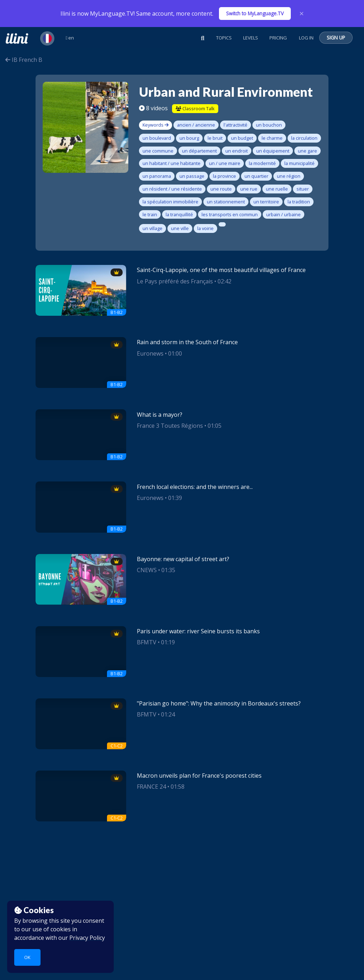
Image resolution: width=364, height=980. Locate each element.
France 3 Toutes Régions (170, 426)
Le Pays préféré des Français (175, 281)
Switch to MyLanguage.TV (255, 13)
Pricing (278, 38)
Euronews (150, 353)
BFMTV (147, 642)
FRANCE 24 (151, 787)
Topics (224, 38)
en (70, 38)
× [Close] (302, 14)
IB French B (24, 60)
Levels (251, 38)
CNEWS (147, 570)
